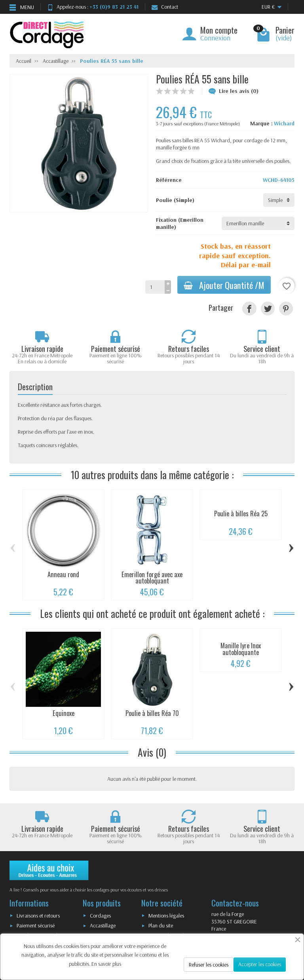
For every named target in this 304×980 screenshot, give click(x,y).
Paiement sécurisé (36, 925)
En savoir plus (106, 964)
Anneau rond (63, 574)
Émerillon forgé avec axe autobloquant (152, 578)
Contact (165, 7)
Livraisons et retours (38, 916)
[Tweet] (268, 309)
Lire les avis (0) (234, 91)
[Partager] (249, 309)
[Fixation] (258, 223)
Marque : (261, 123)
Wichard (284, 123)
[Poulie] (279, 200)
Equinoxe (64, 713)
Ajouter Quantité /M (224, 285)
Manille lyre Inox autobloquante (241, 649)
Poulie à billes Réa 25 (241, 514)
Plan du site (161, 925)
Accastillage (103, 925)
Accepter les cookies (260, 964)
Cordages (100, 916)
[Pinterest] (286, 309)
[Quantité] (155, 287)
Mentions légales (166, 916)
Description (35, 386)
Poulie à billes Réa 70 (152, 713)
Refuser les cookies (209, 965)
